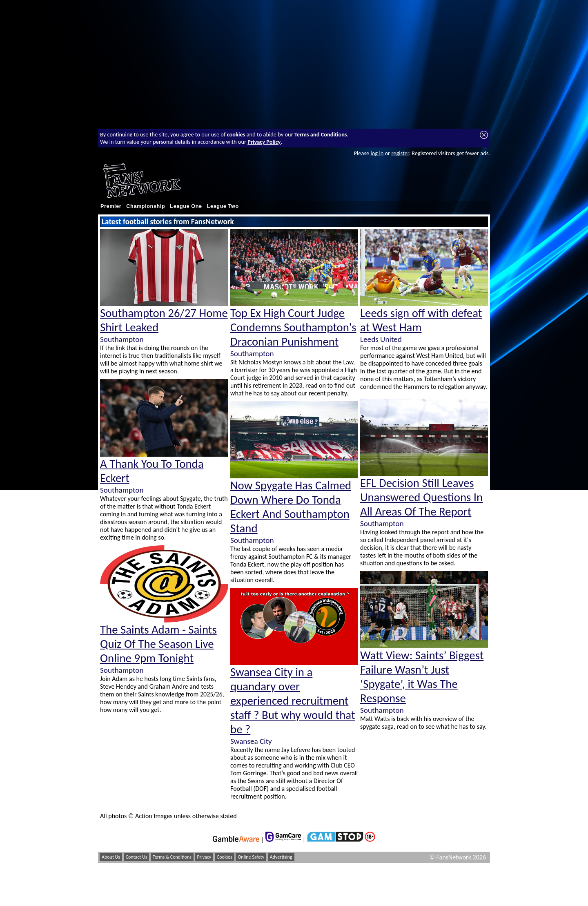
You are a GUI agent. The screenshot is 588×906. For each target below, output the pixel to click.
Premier (111, 206)
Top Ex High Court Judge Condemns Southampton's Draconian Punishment (293, 327)
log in (377, 153)
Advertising (281, 857)
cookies (236, 134)
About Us (111, 857)
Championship (146, 206)
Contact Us (137, 857)
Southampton (122, 339)
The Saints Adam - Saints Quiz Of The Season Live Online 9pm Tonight (158, 644)
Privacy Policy (264, 142)
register (400, 153)
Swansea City (251, 741)
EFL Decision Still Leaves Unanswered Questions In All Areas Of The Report (421, 497)
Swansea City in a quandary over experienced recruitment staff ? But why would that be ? (293, 701)
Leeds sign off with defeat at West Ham (421, 320)
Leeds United (381, 339)
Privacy (204, 857)
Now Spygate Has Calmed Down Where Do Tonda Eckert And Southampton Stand (291, 507)
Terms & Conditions (172, 857)
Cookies (225, 857)
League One (186, 206)
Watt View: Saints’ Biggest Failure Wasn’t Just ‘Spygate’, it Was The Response (422, 677)
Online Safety (251, 857)
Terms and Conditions (321, 134)
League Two (223, 206)
